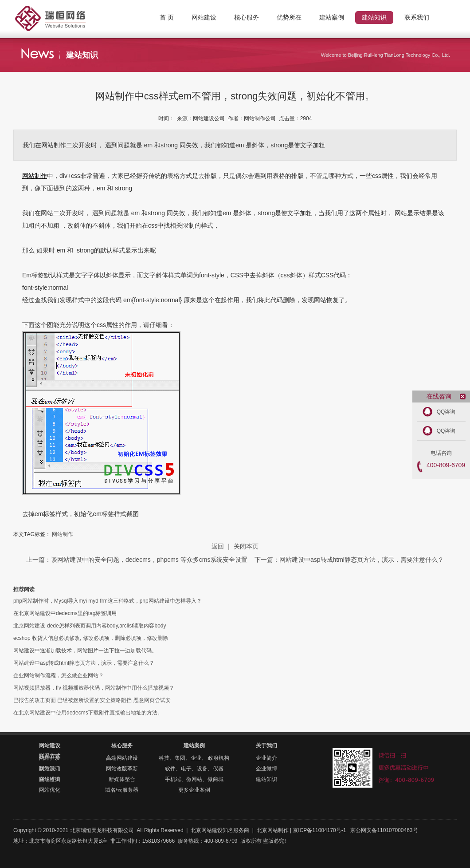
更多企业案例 (194, 790)
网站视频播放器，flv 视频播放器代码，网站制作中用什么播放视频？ (94, 688)
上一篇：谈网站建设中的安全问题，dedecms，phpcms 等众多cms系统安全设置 (138, 560)
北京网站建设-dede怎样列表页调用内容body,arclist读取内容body (90, 626)
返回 (218, 546)
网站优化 (50, 790)
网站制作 (35, 176)
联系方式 (50, 756)
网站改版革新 (122, 769)
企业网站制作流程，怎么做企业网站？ (59, 675)
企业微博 (266, 769)
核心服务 (122, 746)
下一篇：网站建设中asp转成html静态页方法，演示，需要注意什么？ (349, 560)
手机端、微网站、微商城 (194, 779)
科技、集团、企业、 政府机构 (194, 758)
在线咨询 (50, 779)
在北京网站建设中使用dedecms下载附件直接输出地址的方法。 (88, 713)
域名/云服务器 (122, 790)
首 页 (167, 17)
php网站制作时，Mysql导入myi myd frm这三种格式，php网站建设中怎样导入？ (108, 601)
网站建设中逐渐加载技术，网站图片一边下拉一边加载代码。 (85, 651)
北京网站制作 (67, 11)
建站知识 (266, 779)
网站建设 (50, 746)
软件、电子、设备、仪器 (194, 769)
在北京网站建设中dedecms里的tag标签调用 (65, 613)
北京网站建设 (207, 830)
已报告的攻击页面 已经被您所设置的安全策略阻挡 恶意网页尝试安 (92, 700)
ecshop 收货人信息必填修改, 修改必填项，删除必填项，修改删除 (91, 638)
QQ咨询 (446, 412)
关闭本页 (246, 546)
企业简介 (266, 758)
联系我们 (50, 769)
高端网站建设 (122, 758)
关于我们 (266, 746)
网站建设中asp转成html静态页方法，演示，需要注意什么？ (84, 663)
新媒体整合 (122, 779)
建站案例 (194, 746)
